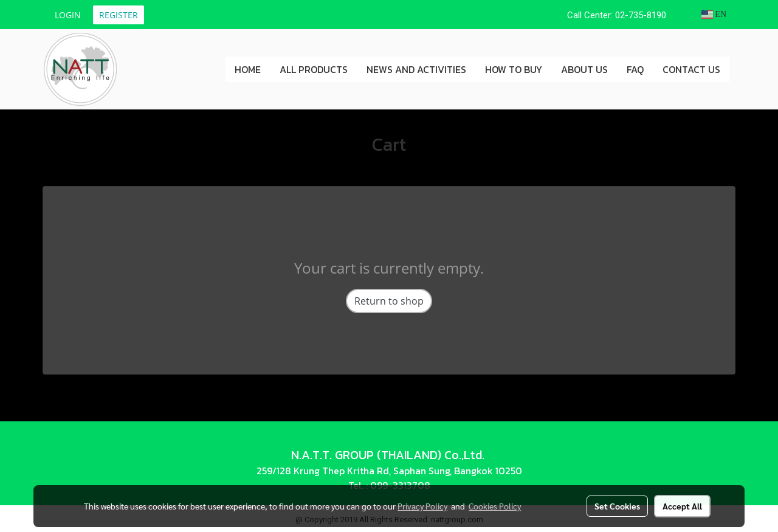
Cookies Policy (495, 506)
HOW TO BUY (514, 69)
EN (714, 14)
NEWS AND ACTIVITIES (416, 69)
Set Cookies (617, 506)
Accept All (682, 506)
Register (119, 15)
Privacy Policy (422, 506)
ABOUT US (584, 69)
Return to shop (389, 301)
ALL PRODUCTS (314, 69)
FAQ (635, 69)
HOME (248, 69)
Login (68, 15)
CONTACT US (691, 69)
